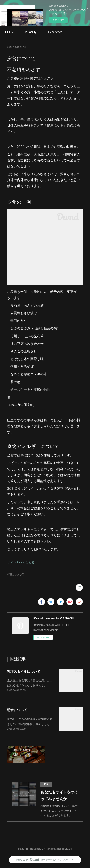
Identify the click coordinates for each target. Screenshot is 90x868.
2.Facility (31, 32)
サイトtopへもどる (21, 562)
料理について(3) (16, 575)
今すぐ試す (58, 20)
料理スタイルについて (24, 671)
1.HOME (10, 32)
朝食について (17, 710)
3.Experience (54, 32)
